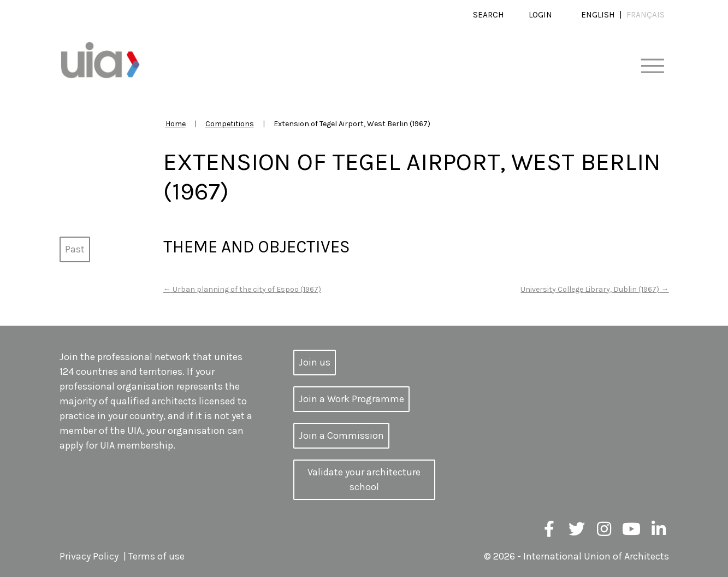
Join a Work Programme (351, 399)
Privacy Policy (89, 556)
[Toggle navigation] (652, 66)
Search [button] (489, 15)
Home (176, 124)
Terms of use (156, 556)
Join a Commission (341, 435)
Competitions (230, 124)
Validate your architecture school (364, 479)
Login (540, 15)
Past (75, 249)
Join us (315, 362)
